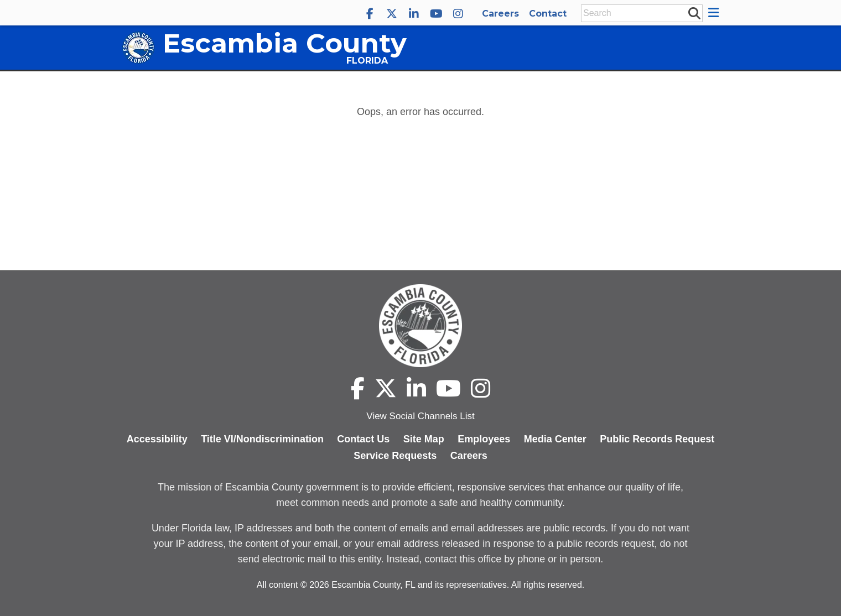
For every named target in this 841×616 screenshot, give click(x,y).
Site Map (424, 439)
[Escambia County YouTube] (436, 14)
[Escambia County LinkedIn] (414, 14)
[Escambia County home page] (420, 326)
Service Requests (395, 456)
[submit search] (694, 13)
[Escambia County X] (392, 14)
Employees (484, 439)
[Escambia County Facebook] (370, 14)
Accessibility (157, 439)
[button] (715, 13)
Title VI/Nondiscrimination (262, 439)
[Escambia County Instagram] (458, 14)
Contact (548, 14)
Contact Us (363, 439)
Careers (500, 14)
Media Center (555, 439)
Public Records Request (657, 439)
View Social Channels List (420, 416)
